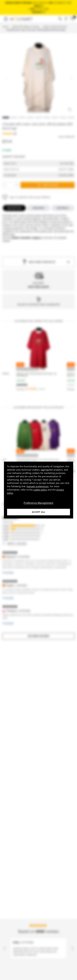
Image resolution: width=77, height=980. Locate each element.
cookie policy (40, 490)
